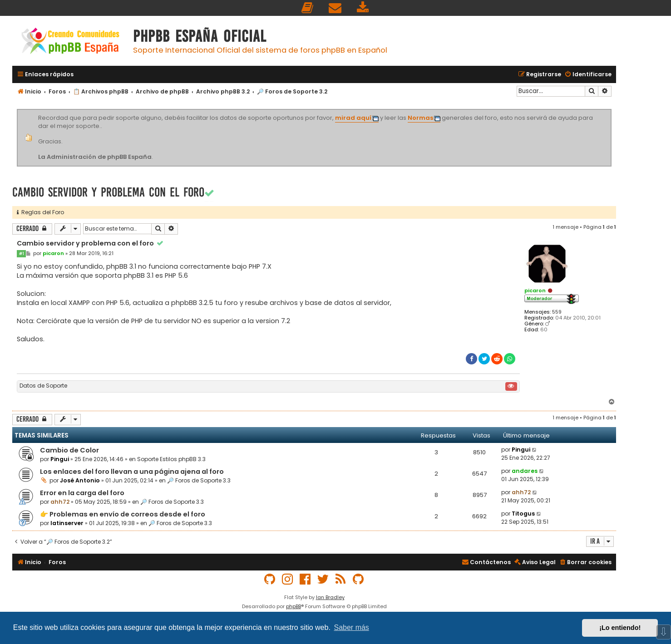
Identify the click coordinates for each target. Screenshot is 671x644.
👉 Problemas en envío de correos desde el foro (123, 514)
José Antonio (80, 480)
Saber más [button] (352, 627)
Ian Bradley (330, 597)
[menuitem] (308, 8)
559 (557, 312)
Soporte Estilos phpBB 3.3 (171, 459)
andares (525, 471)
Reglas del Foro (40, 212)
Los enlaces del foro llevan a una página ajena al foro (132, 472)
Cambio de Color (69, 450)
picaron (535, 290)
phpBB (294, 606)
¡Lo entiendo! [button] (620, 628)
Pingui (60, 459)
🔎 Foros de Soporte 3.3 (199, 480)
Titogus (523, 514)
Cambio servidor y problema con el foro (108, 192)
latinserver (67, 523)
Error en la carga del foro (82, 493)
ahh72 (60, 502)
